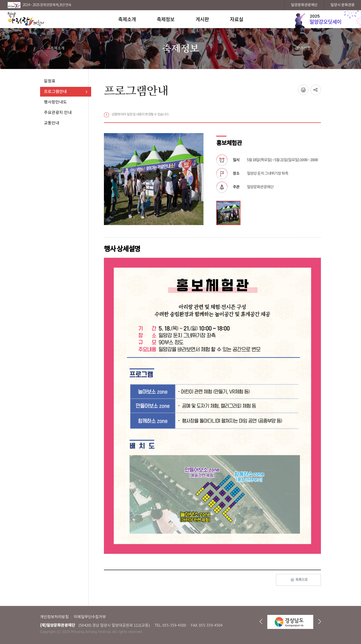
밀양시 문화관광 (343, 5)
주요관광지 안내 (58, 113)
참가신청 (304, 48)
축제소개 (57, 48)
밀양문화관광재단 (304, 5)
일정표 (50, 81)
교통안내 (52, 123)
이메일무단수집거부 (90, 617)
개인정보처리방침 (54, 617)
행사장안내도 (55, 102)
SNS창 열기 (316, 90)
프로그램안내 (55, 92)
